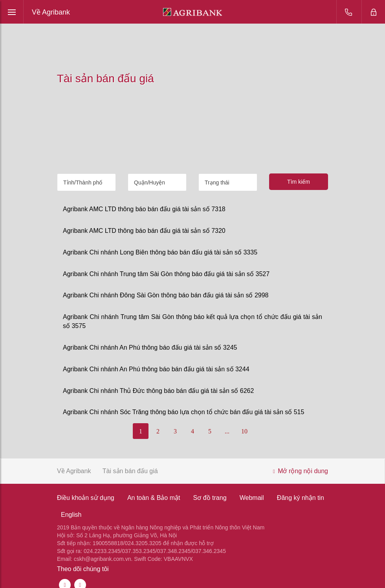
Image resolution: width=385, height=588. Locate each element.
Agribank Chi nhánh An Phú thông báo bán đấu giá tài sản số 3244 (156, 369)
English (71, 515)
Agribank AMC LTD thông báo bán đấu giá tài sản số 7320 (144, 231)
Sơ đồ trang (210, 498)
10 (244, 431)
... (227, 431)
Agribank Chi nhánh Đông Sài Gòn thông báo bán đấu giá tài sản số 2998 (166, 295)
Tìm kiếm (299, 182)
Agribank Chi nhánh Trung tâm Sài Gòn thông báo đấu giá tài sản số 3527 (166, 274)
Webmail (252, 498)
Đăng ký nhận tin (301, 498)
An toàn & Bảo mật (154, 498)
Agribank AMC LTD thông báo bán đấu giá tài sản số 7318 (144, 209)
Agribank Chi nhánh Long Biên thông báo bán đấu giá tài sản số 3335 (160, 252)
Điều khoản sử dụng (86, 498)
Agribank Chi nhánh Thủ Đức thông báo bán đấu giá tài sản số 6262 (158, 391)
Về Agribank (51, 12)
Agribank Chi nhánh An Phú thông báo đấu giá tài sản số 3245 (150, 347)
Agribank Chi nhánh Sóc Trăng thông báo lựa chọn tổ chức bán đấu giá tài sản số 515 (183, 412)
